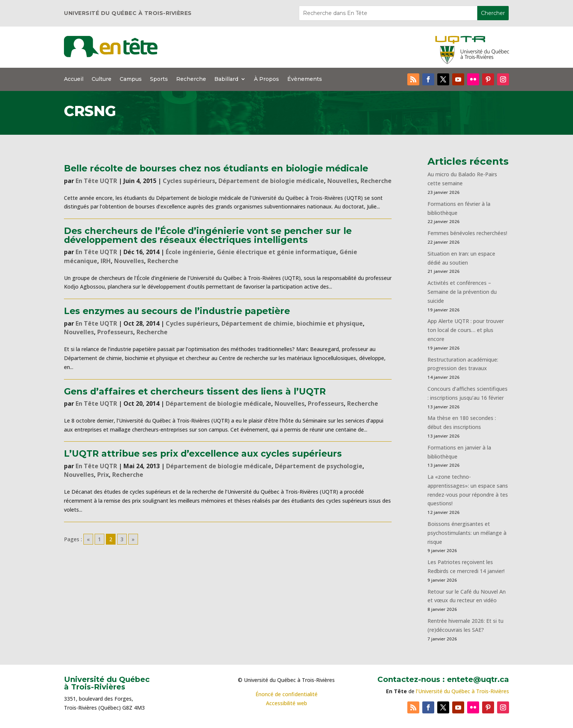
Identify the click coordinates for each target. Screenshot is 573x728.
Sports (159, 79)
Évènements (305, 79)
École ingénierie (190, 252)
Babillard (226, 79)
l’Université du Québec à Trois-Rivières (462, 691)
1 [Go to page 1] (99, 539)
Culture (102, 79)
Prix (103, 475)
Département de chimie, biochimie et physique (292, 323)
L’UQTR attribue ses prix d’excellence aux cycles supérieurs (203, 453)
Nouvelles (342, 181)
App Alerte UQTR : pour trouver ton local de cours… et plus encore (466, 330)
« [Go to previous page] (88, 539)
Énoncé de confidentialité (286, 694)
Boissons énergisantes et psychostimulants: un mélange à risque (467, 533)
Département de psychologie (319, 466)
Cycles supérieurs (189, 181)
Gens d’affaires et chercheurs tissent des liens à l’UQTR (195, 391)
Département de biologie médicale (271, 181)
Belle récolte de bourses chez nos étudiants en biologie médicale (216, 168)
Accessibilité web (286, 703)
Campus (131, 79)
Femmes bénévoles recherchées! (467, 233)
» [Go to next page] (133, 539)
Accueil (74, 79)
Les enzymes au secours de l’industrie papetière (177, 311)
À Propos (266, 79)
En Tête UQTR (96, 181)
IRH (106, 261)
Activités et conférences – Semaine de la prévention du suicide (462, 292)
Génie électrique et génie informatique (277, 252)
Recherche (191, 79)
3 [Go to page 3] (122, 539)
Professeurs (115, 332)
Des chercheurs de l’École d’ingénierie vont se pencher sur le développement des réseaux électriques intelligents (208, 235)
